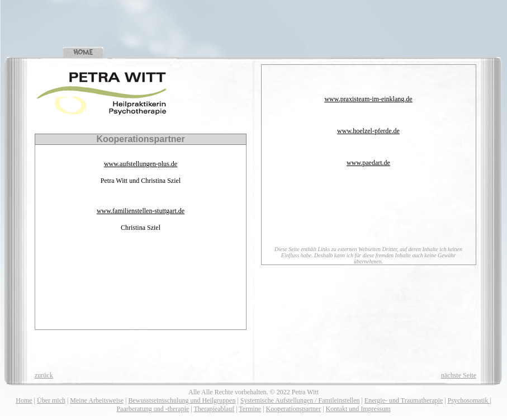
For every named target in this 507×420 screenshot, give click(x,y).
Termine (250, 409)
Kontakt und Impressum (358, 409)
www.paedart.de (368, 163)
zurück (44, 375)
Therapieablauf (214, 409)
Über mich (51, 400)
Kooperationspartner (294, 409)
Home (24, 400)
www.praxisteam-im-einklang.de (368, 99)
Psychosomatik (469, 400)
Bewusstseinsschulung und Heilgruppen (182, 400)
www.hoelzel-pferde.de (368, 131)
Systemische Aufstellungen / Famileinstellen (300, 400)
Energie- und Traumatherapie (404, 400)
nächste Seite (459, 375)
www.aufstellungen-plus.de (141, 164)
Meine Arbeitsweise (97, 400)
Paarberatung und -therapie (153, 409)
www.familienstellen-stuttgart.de (141, 211)
